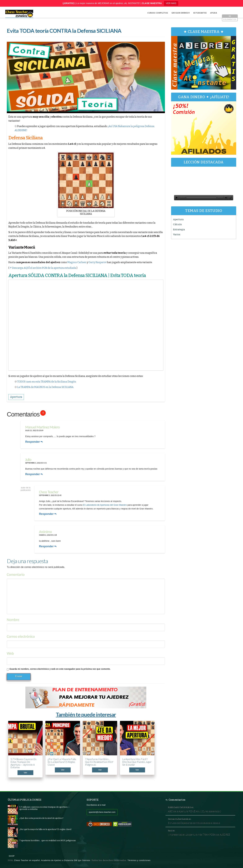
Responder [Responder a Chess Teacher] (48, 514)
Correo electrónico (21, 636)
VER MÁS (171, 3)
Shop (12, 856)
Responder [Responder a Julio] (34, 474)
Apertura (178, 219)
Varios (177, 234)
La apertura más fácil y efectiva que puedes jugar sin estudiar (137, 762)
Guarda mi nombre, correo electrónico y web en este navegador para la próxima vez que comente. (60, 669)
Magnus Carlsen (77, 262)
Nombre (13, 620)
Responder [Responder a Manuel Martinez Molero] (34, 442)
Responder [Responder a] (48, 546)
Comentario (16, 575)
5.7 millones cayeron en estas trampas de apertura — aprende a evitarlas (23, 763)
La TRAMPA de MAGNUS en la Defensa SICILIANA (45, 387)
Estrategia (179, 229)
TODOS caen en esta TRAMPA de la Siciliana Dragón (47, 382)
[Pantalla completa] (231, 198)
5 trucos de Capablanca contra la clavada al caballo (194, 823)
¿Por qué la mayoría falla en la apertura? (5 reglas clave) (62, 762)
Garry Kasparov (97, 262)
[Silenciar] (226, 198)
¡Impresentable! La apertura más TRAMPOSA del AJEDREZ (199, 834)
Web (10, 653)
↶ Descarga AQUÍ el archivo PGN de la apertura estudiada (43, 268)
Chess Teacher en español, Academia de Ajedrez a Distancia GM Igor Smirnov (52, 860)
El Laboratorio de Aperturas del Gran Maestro (105, 505)
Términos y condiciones (139, 860)
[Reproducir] (177, 198)
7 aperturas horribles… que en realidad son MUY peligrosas (99, 762)
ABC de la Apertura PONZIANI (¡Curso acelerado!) (194, 811)
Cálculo (177, 224)
